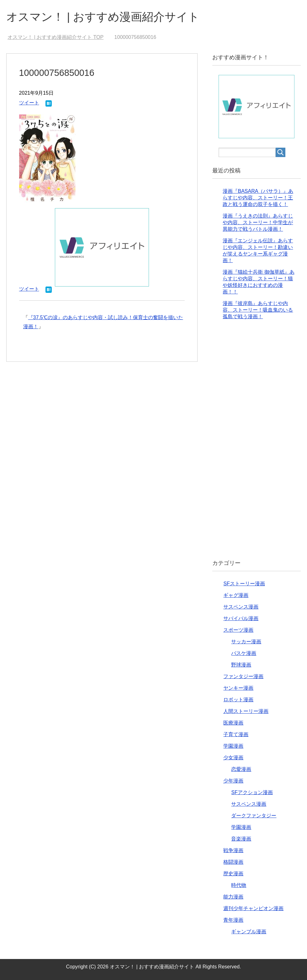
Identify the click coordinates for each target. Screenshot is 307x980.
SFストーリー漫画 (244, 584)
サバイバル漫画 (241, 618)
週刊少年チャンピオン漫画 (253, 908)
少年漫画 (233, 781)
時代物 (239, 885)
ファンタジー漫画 (243, 676)
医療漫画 (233, 723)
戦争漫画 (233, 850)
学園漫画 (233, 746)
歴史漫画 (233, 874)
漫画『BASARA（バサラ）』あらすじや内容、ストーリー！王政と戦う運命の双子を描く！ (258, 198)
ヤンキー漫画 (238, 688)
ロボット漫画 (238, 700)
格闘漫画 (233, 862)
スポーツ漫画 (238, 630)
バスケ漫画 (244, 653)
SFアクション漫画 (252, 792)
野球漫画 (241, 665)
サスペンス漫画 (241, 607)
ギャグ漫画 (236, 595)
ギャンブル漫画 (249, 932)
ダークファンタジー (254, 816)
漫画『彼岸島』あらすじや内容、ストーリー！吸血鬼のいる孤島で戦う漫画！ (258, 310)
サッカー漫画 (246, 642)
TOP (56, 37)
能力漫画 (233, 897)
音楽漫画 (241, 839)
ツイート (29, 103)
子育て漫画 (236, 734)
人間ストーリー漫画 (246, 711)
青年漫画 (233, 920)
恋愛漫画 (241, 769)
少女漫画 (233, 758)
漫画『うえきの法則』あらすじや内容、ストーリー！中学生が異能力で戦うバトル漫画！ (258, 222)
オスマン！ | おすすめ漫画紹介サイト (103, 17)
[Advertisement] (257, 445)
